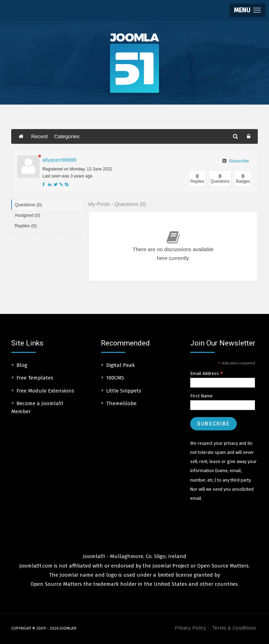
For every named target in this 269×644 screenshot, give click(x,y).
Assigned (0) (27, 215)
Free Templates (35, 378)
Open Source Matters (223, 566)
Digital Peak (120, 365)
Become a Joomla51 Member (37, 407)
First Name (201, 396)
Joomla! (69, 575)
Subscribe (236, 161)
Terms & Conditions (234, 628)
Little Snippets (124, 391)
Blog (22, 365)
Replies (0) (26, 226)
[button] (247, 10)
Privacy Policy (190, 628)
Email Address (207, 374)
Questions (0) (28, 205)
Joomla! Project (170, 566)
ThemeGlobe (121, 403)
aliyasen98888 (59, 160)
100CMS (115, 378)
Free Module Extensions (45, 391)
